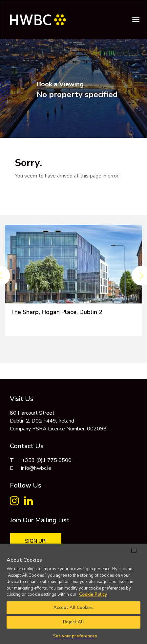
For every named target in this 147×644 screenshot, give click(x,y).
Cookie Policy (93, 594)
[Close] (134, 551)
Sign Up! (36, 541)
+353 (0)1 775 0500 (47, 460)
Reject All (73, 622)
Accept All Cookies (73, 608)
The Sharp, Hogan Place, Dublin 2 (56, 312)
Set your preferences (75, 636)
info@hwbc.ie (36, 468)
